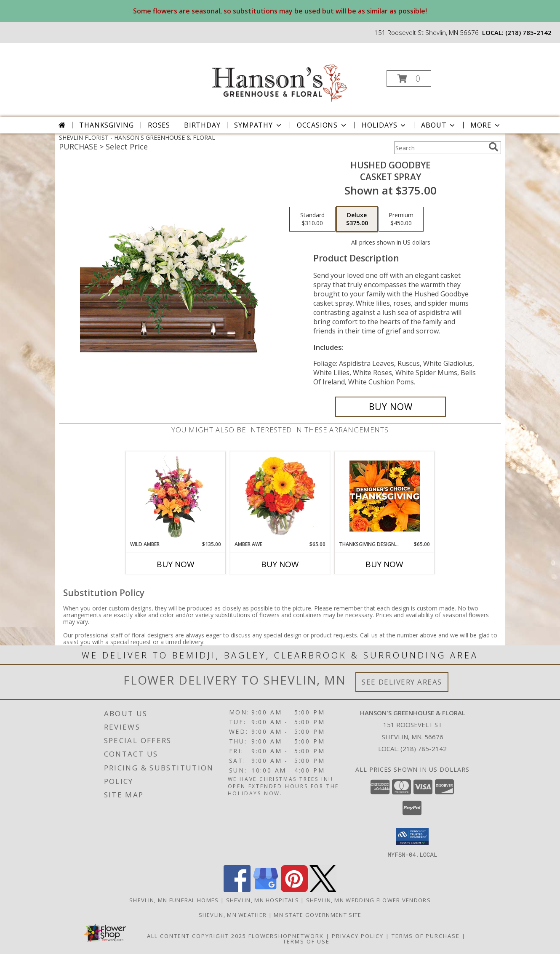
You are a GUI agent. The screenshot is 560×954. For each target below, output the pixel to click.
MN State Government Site (317, 914)
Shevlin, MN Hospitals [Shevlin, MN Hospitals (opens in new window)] (263, 900)
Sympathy (258, 125)
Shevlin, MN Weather (233, 914)
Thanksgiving (107, 125)
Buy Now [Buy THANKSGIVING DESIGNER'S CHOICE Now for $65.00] (384, 564)
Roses (159, 125)
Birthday (202, 125)
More (486, 125)
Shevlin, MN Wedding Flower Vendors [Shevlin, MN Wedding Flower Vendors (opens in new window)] (368, 900)
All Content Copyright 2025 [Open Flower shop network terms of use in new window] (197, 935)
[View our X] (323, 889)
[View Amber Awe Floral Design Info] (280, 496)
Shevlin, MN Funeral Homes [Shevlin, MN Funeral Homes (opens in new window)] (174, 900)
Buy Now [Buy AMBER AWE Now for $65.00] (280, 564)
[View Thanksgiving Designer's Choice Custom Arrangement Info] (385, 496)
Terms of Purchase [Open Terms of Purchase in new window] (426, 935)
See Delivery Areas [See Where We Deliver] (402, 682)
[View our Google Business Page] (266, 889)
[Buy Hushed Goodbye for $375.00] (391, 407)
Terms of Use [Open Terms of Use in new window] (306, 941)
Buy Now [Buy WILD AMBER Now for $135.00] (176, 564)
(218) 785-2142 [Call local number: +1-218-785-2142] (528, 32)
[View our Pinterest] (294, 889)
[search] (493, 147)
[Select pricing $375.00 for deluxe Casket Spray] (357, 219)
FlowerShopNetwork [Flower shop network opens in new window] (286, 935)
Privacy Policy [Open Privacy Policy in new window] (358, 935)
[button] (409, 79)
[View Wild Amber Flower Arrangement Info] (176, 496)
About (439, 125)
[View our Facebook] (237, 889)
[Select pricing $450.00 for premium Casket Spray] (401, 219)
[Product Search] (440, 148)
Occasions (322, 125)
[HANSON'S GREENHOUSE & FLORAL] (279, 76)
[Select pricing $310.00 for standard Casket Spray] (312, 219)
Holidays (384, 125)
